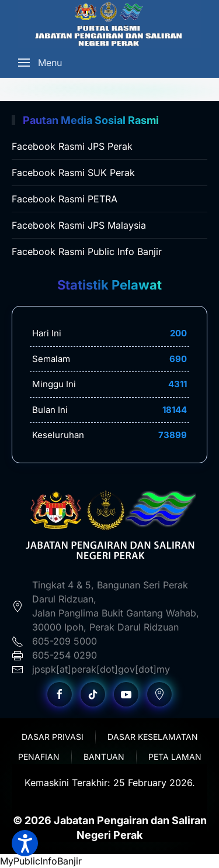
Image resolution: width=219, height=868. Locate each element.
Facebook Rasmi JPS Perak (72, 146)
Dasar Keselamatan (153, 737)
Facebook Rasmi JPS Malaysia (79, 225)
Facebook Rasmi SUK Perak (73, 173)
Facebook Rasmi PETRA (65, 199)
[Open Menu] (40, 63)
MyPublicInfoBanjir (41, 861)
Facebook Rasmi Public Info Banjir (87, 252)
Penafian (39, 757)
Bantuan (104, 757)
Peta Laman (175, 757)
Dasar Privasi (53, 737)
